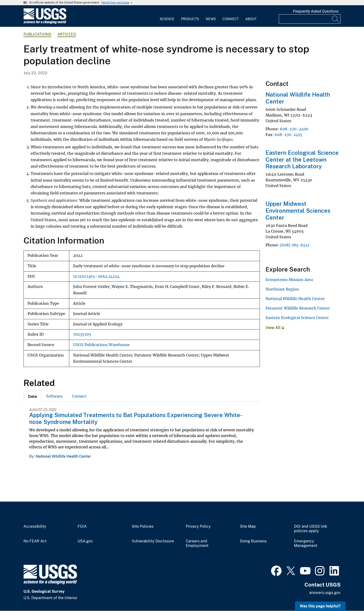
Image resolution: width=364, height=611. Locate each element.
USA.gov (85, 541)
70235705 (82, 334)
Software (54, 396)
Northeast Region (282, 289)
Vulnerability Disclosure (153, 541)
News (211, 19)
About (251, 19)
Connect (231, 19)
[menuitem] (167, 16)
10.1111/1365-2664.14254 (96, 276)
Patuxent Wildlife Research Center (298, 308)
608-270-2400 (294, 129)
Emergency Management (306, 543)
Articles (67, 34)
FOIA (82, 526)
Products (190, 19)
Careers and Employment (197, 543)
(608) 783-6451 (295, 245)
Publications (37, 34)
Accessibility (35, 526)
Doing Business (253, 541)
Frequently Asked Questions (316, 11)
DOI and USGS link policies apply (311, 529)
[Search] (336, 19)
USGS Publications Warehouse (101, 345)
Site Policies (143, 526)
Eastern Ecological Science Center (297, 318)
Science (167, 19)
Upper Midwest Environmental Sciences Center (298, 211)
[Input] (310, 19)
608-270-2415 (288, 135)
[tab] (32, 396)
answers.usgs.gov (325, 593)
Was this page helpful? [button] (320, 606)
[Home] (45, 23)
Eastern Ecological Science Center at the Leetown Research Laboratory (302, 160)
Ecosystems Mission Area (289, 280)
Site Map (248, 526)
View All (275, 328)
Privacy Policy (198, 526)
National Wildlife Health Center (63, 456)
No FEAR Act (35, 541)
